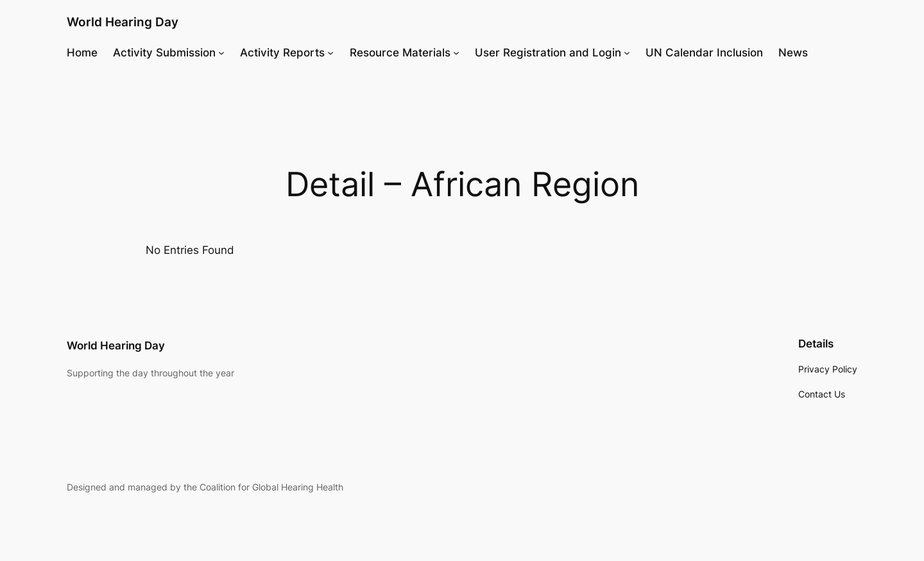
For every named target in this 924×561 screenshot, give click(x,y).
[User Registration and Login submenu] (627, 53)
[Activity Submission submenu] (221, 53)
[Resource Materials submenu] (456, 53)
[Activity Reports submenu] (330, 53)
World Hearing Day (123, 22)
